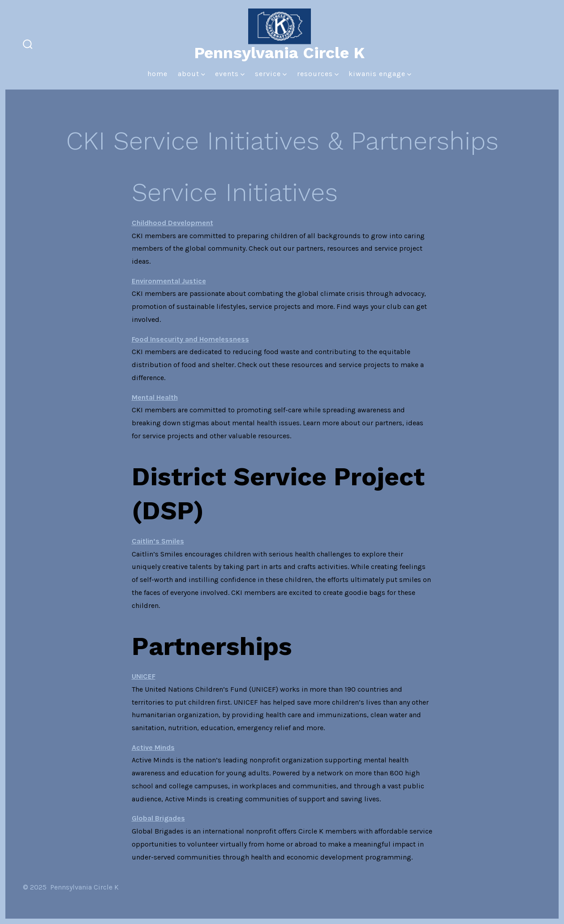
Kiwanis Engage (380, 74)
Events (230, 74)
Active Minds (153, 747)
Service (271, 74)
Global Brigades (158, 818)
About (192, 74)
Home (157, 74)
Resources (318, 74)
